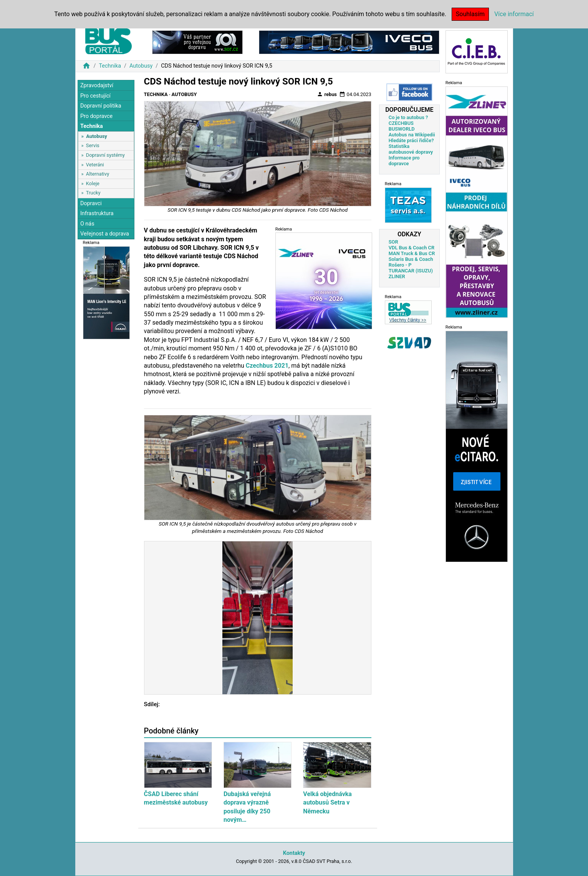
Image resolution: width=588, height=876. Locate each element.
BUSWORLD (402, 129)
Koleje (93, 183)
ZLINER (397, 276)
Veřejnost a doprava (105, 234)
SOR (393, 242)
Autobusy (141, 66)
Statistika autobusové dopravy (411, 149)
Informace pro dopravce (404, 161)
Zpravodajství (97, 85)
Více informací (514, 14)
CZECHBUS (401, 123)
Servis (93, 145)
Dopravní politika (101, 106)
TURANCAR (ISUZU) (411, 271)
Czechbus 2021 (267, 366)
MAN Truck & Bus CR (412, 253)
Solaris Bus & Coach (411, 259)
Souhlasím (470, 14)
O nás (87, 224)
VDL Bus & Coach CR (412, 248)
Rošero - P (400, 265)
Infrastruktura (97, 213)
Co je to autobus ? (408, 117)
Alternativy (98, 174)
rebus (327, 94)
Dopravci (91, 203)
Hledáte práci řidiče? (411, 140)
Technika (110, 66)
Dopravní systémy (105, 155)
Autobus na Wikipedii (412, 135)
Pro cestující (95, 96)
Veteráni (95, 165)
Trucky (93, 193)
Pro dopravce (96, 116)
